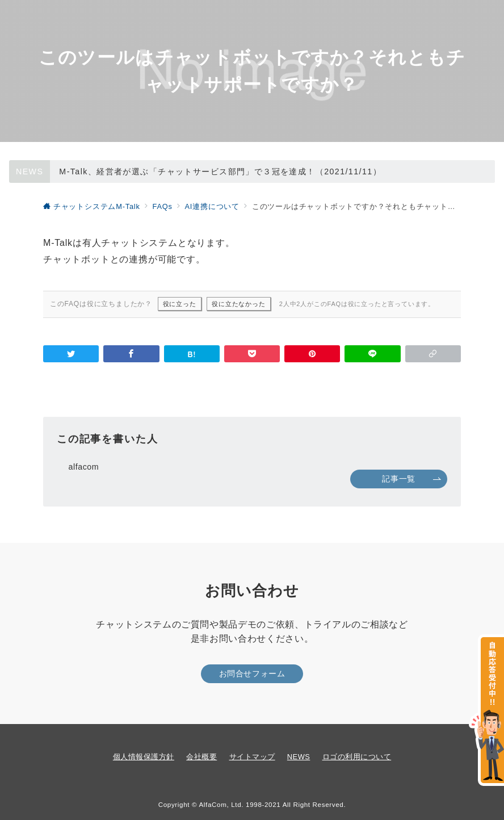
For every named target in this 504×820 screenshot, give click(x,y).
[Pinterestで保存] (312, 354)
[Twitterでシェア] (71, 354)
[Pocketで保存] (252, 354)
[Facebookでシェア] (131, 354)
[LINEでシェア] (372, 354)
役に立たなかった (238, 304)
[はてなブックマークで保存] (192, 354)
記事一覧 (411, 479)
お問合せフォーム (252, 673)
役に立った (180, 304)
